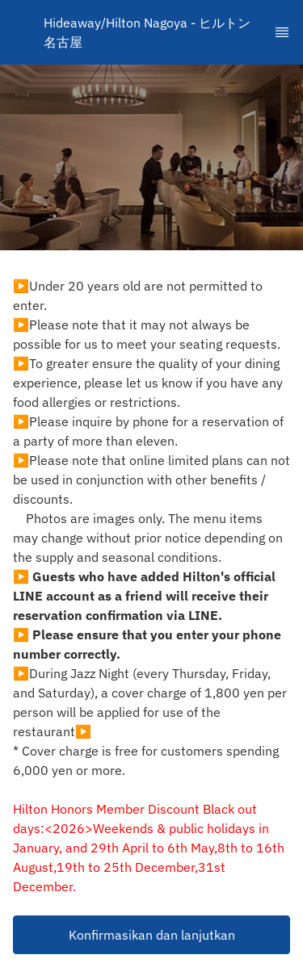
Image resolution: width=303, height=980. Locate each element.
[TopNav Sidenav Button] (282, 32)
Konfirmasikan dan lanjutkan (152, 935)
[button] (151, 935)
